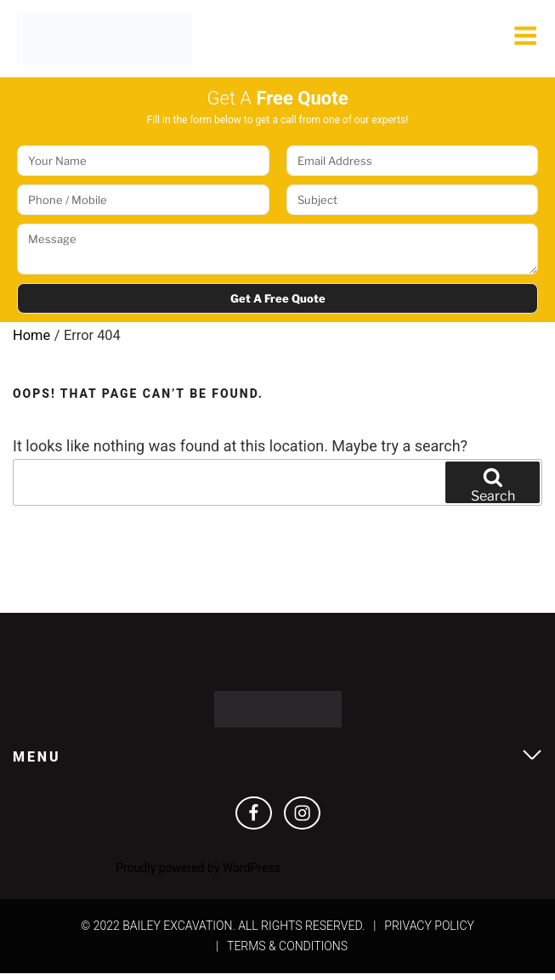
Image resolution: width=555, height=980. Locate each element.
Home (32, 340)
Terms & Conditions (287, 952)
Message (277, 254)
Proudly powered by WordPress (198, 875)
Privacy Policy (429, 932)
